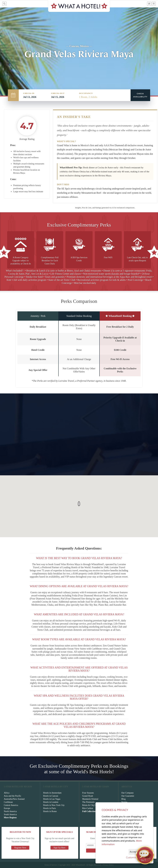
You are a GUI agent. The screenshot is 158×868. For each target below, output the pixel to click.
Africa (7, 793)
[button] (79, 504)
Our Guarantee (128, 796)
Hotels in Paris (50, 808)
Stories (124, 802)
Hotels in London (51, 802)
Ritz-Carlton (88, 808)
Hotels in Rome (50, 811)
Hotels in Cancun (51, 796)
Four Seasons (88, 793)
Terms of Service (51, 865)
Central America (11, 805)
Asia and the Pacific (12, 796)
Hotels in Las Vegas (52, 799)
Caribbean (8, 802)
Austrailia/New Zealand (14, 799)
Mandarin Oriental (90, 799)
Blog (124, 799)
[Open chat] (145, 855)
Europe (7, 808)
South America (10, 814)
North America (10, 811)
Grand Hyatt (88, 796)
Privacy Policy (108, 865)
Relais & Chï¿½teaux (91, 805)
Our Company (128, 793)
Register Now (20, 848)
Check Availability (140, 95)
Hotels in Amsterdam (52, 793)
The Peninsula (88, 802)
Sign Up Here (59, 848)
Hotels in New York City (54, 805)
